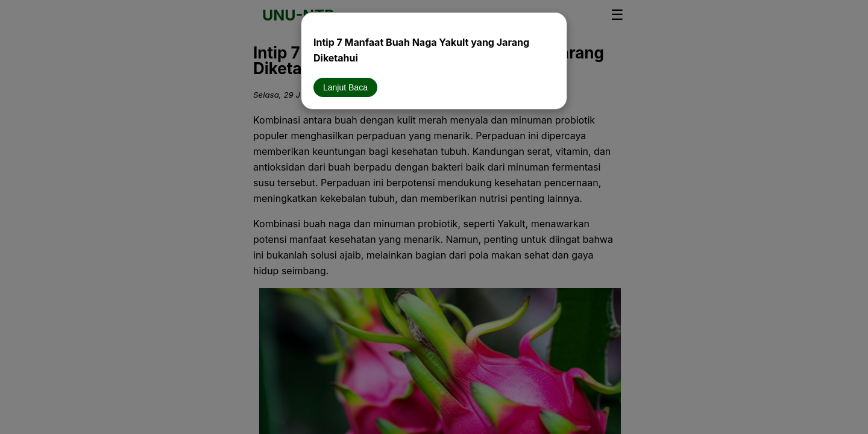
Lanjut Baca (345, 87)
